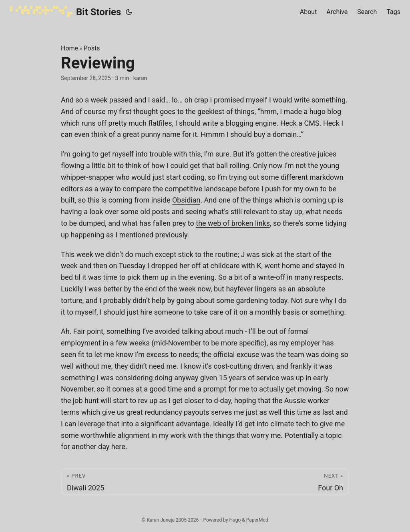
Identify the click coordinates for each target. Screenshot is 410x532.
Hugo (235, 520)
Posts (92, 48)
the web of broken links (233, 223)
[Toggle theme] (129, 12)
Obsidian (186, 200)
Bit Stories (65, 12)
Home (69, 48)
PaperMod (257, 520)
